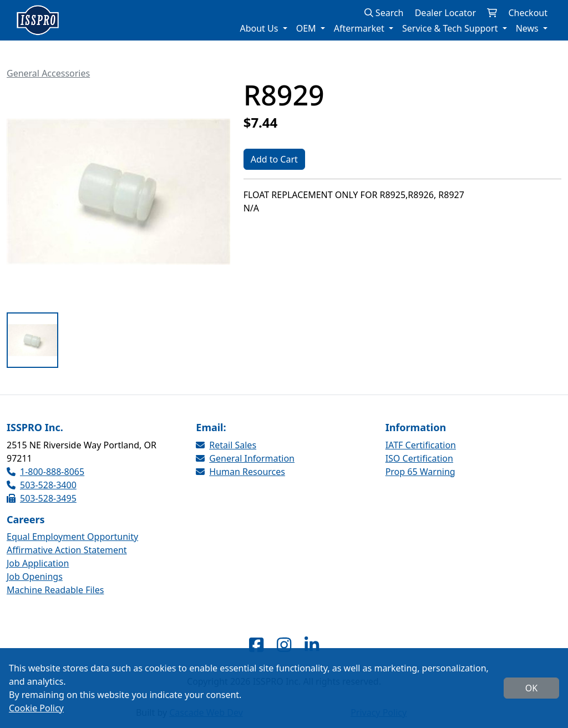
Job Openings (35, 577)
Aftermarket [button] (360, 28)
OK (531, 688)
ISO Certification (419, 458)
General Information (245, 458)
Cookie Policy (36, 708)
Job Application (38, 563)
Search (384, 13)
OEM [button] (307, 28)
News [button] (528, 28)
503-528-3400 (42, 485)
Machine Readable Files (55, 590)
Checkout (528, 13)
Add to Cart (274, 159)
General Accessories (48, 73)
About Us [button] (260, 28)
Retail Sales (226, 445)
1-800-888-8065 (45, 472)
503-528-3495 (42, 498)
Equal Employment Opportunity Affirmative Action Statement (72, 543)
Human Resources (240, 472)
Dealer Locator (445, 13)
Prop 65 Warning (420, 472)
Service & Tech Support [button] (451, 28)
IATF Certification (421, 445)
